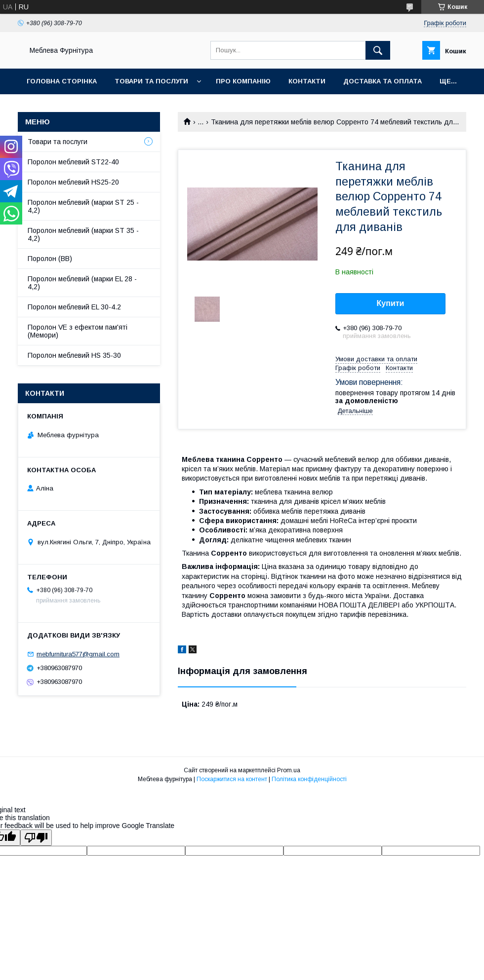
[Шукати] (378, 50)
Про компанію (243, 81)
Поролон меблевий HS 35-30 (74, 355)
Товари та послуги (151, 81)
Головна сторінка (62, 81)
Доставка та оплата (383, 81)
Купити (391, 303)
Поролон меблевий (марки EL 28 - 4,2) (82, 283)
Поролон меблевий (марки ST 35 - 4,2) (83, 234)
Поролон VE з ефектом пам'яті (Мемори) (78, 331)
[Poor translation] (36, 838)
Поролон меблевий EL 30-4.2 (74, 307)
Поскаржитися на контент (232, 779)
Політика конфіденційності (309, 779)
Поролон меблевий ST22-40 (73, 162)
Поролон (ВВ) (50, 259)
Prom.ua (289, 770)
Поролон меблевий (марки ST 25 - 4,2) (83, 206)
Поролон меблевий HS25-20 (73, 182)
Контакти (307, 81)
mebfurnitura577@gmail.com (78, 654)
